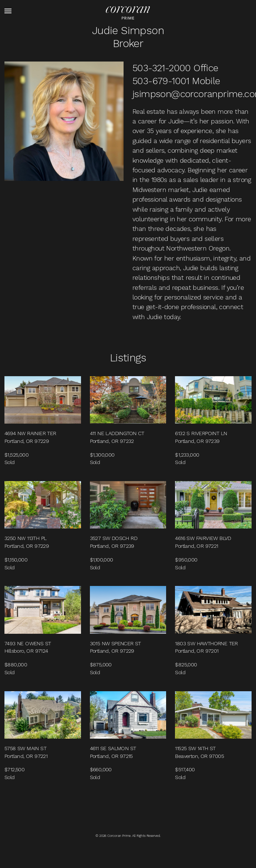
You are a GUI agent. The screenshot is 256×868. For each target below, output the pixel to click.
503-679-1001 (161, 81)
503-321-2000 (162, 68)
